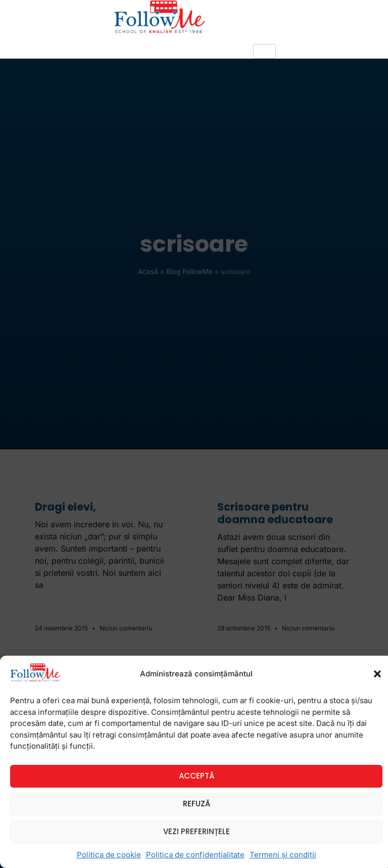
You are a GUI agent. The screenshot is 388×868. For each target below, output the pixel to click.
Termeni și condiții (283, 855)
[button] (377, 674)
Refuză (197, 804)
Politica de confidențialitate (195, 855)
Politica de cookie (109, 855)
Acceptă (197, 776)
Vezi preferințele (197, 831)
